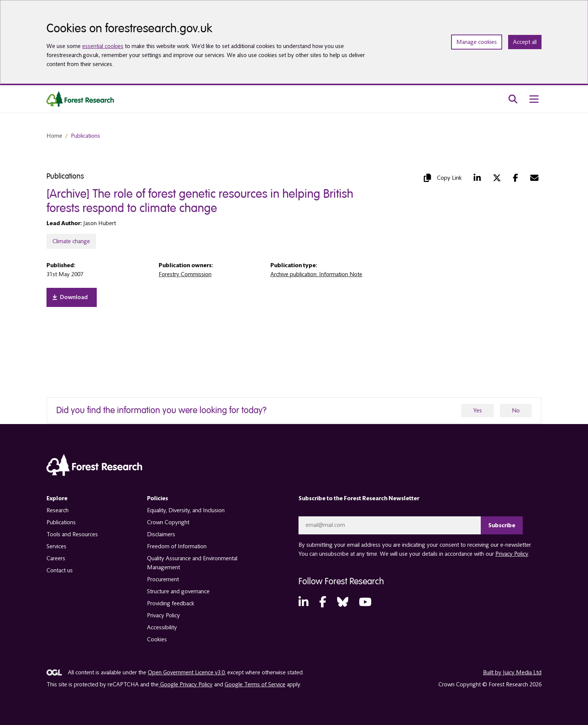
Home (54, 136)
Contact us (60, 570)
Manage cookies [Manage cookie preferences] (477, 42)
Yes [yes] (478, 411)
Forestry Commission (185, 274)
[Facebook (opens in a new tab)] (516, 178)
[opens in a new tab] (72, 297)
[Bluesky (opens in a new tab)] (343, 602)
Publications (85, 136)
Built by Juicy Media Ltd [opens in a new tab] (512, 672)
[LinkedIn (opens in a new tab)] (477, 178)
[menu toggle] (534, 99)
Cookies (157, 639)
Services (56, 546)
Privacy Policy (163, 615)
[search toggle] (513, 99)
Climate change (71, 241)
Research (58, 510)
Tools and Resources (72, 534)
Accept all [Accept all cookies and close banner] (525, 42)
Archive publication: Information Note (316, 274)
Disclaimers (161, 534)
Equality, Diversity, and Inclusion (186, 510)
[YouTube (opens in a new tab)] (365, 602)
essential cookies (103, 46)
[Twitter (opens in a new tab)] (497, 178)
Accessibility (162, 627)
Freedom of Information (177, 546)
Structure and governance (178, 591)
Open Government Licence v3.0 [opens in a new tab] (186, 672)
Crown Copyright (168, 522)
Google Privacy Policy (186, 684)
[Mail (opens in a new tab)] (534, 178)
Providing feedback (171, 603)
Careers (56, 558)
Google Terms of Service (255, 684)
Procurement (163, 579)
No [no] (516, 411)
